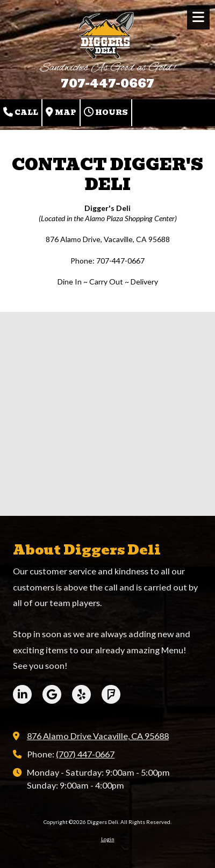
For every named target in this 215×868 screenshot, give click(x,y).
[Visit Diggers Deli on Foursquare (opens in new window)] (111, 694)
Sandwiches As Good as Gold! (107, 68)
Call (21, 112)
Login (108, 839)
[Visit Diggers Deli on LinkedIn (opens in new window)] (22, 694)
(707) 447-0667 (85, 754)
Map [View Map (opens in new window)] (61, 112)
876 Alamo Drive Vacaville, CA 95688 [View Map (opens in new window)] (98, 736)
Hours (106, 112)
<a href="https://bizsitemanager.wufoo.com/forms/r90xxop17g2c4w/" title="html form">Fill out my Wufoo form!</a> (107, 413)
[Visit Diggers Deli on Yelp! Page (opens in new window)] (81, 694)
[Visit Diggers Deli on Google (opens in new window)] (52, 694)
